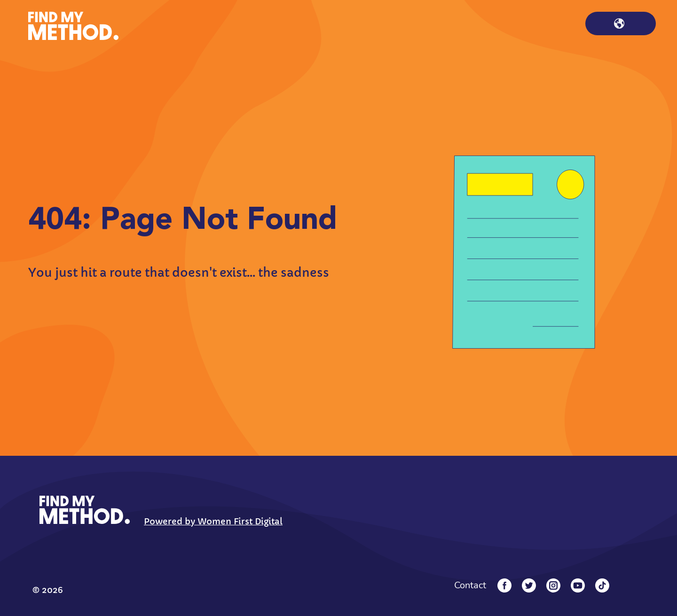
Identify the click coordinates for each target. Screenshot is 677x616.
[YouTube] (578, 585)
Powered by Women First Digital (213, 521)
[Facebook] (504, 585)
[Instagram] (553, 585)
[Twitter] (529, 585)
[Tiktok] (602, 585)
